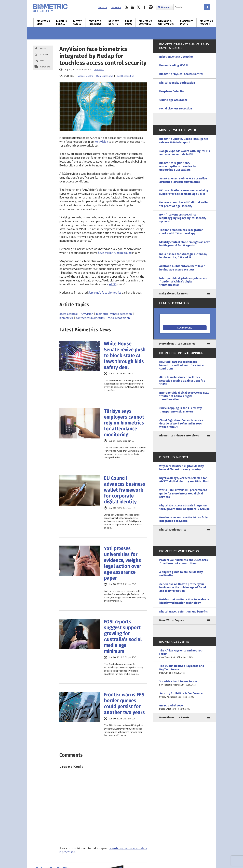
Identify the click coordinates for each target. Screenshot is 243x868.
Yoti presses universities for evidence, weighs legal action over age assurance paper (123, 563)
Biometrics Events (187, 23)
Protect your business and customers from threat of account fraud (184, 562)
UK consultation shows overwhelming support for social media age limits (184, 192)
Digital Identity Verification (177, 83)
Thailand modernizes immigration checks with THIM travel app (181, 232)
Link (42, 61)
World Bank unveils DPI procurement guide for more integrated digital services (183, 493)
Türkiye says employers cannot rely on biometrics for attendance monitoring (124, 423)
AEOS (113, 284)
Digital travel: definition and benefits (184, 612)
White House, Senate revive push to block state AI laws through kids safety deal (125, 356)
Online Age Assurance (173, 100)
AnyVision (102, 142)
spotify (151, 7)
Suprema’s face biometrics (105, 293)
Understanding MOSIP (174, 65)
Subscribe (116, 7)
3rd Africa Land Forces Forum (185, 683)
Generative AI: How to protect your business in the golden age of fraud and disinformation (183, 587)
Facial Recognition (125, 76)
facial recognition (119, 318)
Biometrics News (43, 23)
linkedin (132, 7)
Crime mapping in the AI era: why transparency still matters (180, 410)
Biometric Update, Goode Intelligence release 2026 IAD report (184, 141)
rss (126, 7)
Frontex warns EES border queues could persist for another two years (124, 704)
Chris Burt (99, 69)
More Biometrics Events (174, 717)
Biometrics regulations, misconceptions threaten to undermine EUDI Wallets (177, 166)
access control (69, 314)
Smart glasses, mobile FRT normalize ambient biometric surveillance (183, 180)
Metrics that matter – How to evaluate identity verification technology (184, 601)
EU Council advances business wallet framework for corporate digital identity (125, 490)
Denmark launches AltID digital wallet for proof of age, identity (184, 204)
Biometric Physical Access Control (181, 74)
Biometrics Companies (145, 23)
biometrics (66, 318)
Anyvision (87, 314)
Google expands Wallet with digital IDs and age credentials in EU (185, 153)
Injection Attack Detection (176, 57)
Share (43, 48)
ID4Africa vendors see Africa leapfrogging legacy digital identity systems (183, 218)
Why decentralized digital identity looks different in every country (181, 468)
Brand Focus (129, 23)
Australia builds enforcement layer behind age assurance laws (182, 268)
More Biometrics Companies (177, 344)
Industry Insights (113, 23)
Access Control (86, 76)
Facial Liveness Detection (176, 109)
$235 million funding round (115, 253)
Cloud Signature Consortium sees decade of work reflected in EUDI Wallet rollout (181, 424)
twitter (139, 7)
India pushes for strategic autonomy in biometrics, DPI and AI (183, 256)
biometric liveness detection (114, 314)
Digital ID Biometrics (173, 530)
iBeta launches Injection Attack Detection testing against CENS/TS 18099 (182, 381)
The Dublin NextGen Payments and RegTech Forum (185, 669)
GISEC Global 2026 (185, 707)
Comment (45, 67)
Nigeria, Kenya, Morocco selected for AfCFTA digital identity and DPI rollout (184, 480)
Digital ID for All (62, 23)
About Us (103, 7)
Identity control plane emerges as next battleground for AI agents (185, 244)
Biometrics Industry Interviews (179, 436)
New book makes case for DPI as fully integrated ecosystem (183, 519)
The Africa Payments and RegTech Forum (185, 654)
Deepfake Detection (172, 91)
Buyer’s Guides (78, 23)
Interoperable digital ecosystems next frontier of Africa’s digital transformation (184, 282)
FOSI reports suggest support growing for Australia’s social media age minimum (123, 636)
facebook (145, 7)
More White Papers (171, 620)
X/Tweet (44, 55)
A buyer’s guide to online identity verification (181, 574)
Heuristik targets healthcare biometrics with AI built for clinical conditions (182, 365)
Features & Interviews (95, 23)
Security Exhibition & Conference (185, 695)
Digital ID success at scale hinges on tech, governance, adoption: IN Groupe (184, 507)
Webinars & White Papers (166, 23)
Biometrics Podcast (206, 23)
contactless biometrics (90, 318)
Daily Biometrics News (174, 294)
